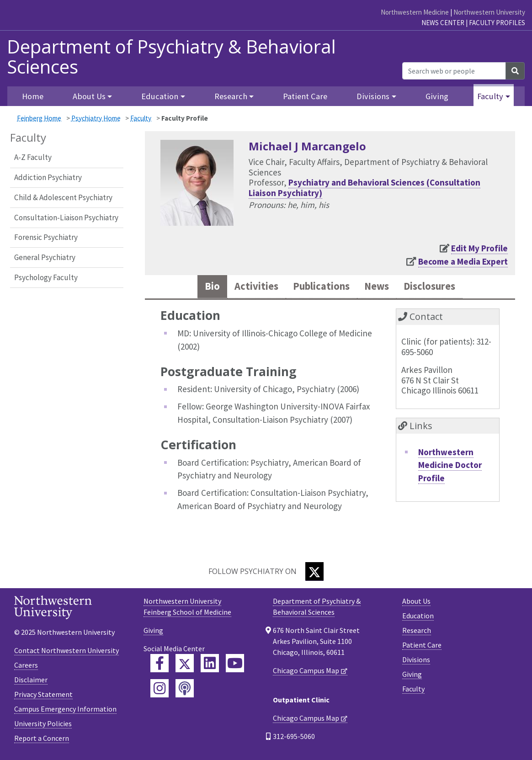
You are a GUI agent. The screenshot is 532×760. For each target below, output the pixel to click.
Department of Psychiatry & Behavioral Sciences (171, 57)
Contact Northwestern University (66, 652)
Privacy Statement (43, 696)
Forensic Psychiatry (46, 237)
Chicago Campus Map (306, 672)
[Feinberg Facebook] (160, 664)
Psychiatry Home (96, 118)
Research (417, 632)
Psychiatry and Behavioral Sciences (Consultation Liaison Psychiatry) (364, 188)
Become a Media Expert (463, 261)
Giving (437, 96)
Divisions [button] (373, 96)
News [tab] (380, 287)
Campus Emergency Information (65, 711)
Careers (26, 667)
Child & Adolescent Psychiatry (63, 197)
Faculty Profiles (497, 23)
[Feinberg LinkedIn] (210, 664)
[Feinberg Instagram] (160, 690)
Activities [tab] (248, 287)
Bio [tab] (202, 287)
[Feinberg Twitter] (185, 664)
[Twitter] (314, 573)
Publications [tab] (319, 287)
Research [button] (231, 96)
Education (418, 617)
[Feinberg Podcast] (185, 690)
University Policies (43, 725)
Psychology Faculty (46, 277)
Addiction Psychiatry (48, 177)
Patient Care (305, 96)
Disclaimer (31, 681)
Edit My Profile (479, 248)
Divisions (416, 661)
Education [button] (160, 96)
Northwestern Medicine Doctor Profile (450, 466)
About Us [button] (89, 96)
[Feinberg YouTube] (235, 664)
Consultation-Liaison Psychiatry (66, 218)
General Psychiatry (45, 257)
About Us (416, 602)
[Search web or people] (454, 71)
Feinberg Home (39, 118)
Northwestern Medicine (415, 12)
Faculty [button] (490, 96)
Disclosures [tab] (437, 287)
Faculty (141, 118)
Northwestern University (489, 12)
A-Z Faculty (33, 157)
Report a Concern (42, 740)
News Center (443, 23)
